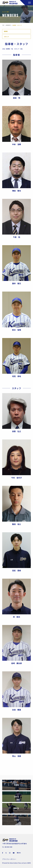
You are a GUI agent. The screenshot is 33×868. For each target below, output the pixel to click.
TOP (3, 25)
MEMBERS (8, 25)
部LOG (19, 853)
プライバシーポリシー (9, 859)
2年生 (17, 808)
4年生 (17, 785)
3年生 (17, 797)
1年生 (17, 820)
